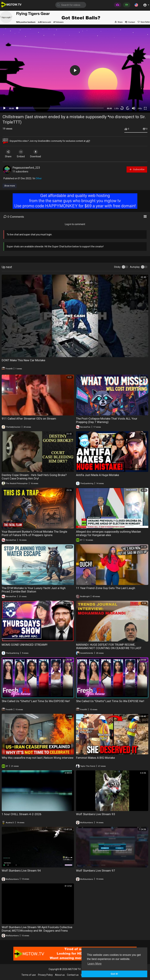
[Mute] (134, 108)
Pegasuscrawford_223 (26, 168)
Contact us (73, 975)
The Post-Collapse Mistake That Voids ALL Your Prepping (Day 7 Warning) (107, 420)
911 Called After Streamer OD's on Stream (29, 419)
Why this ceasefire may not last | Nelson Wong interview (38, 758)
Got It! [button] (114, 974)
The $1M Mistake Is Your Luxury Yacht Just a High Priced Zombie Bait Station (34, 590)
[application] (75, 70)
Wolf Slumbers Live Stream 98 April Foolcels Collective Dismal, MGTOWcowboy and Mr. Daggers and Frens (37, 929)
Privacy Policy (45, 975)
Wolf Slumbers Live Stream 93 (96, 814)
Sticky (117, 267)
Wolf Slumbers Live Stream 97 (96, 871)
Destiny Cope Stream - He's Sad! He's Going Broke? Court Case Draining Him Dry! (34, 477)
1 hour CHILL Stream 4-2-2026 (22, 814)
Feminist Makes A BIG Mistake (95, 758)
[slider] (60, 108)
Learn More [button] (95, 964)
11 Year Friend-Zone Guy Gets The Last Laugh (106, 588)
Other (39, 178)
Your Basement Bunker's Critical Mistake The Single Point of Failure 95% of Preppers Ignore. (34, 533)
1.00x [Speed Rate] (117, 108)
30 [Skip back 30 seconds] (122, 108)
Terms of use (29, 975)
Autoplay (135, 267)
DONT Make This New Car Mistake (23, 360)
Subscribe (137, 169)
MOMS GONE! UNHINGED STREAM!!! (25, 645)
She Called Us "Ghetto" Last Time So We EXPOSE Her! (36, 701)
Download (39, 154)
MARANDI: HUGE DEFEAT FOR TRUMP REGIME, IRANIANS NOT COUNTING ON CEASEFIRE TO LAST (109, 646)
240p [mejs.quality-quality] (140, 108)
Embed (23, 154)
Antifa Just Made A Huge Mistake (98, 475)
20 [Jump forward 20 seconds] (128, 108)
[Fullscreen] (145, 108)
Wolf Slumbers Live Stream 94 (21, 871)
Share (9, 154)
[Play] (4, 108)
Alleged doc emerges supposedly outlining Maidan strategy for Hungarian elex (108, 533)
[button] (136, 5)
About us (60, 975)
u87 (88, 141)
